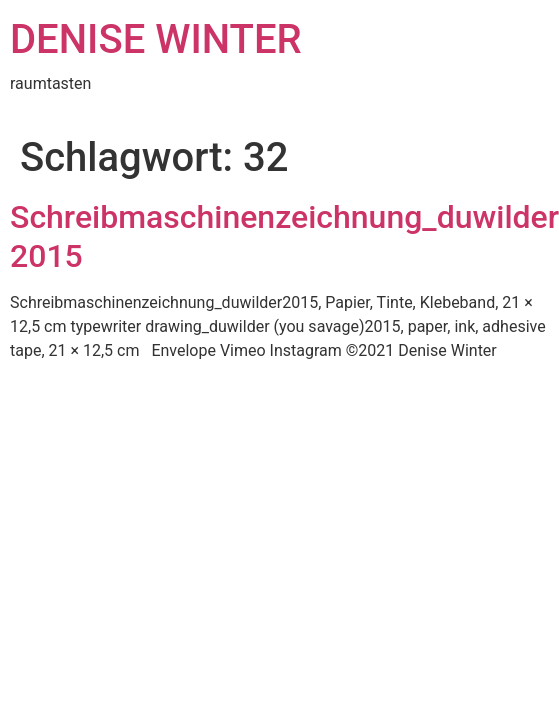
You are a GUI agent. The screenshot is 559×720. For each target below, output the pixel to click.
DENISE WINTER (156, 39)
